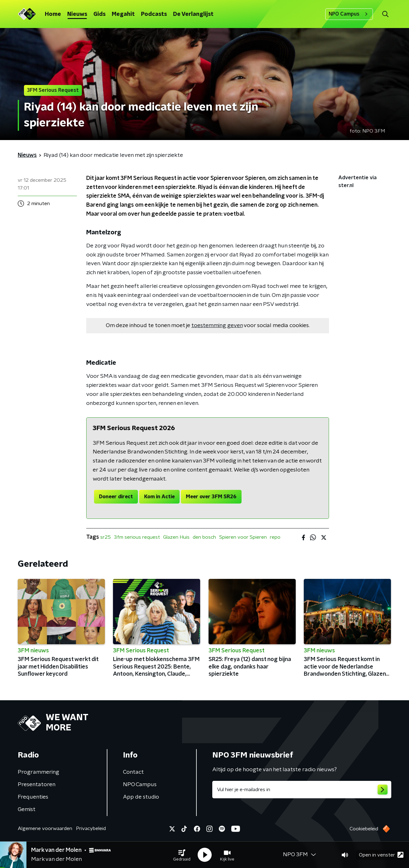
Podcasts (154, 14)
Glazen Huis (176, 537)
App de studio (141, 797)
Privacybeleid (91, 828)
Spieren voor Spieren (243, 537)
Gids (99, 14)
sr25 (106, 537)
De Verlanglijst (193, 14)
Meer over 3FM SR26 (211, 497)
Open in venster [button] (381, 855)
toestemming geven (217, 326)
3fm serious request (137, 537)
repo (275, 537)
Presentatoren (37, 785)
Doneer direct (116, 497)
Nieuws (77, 14)
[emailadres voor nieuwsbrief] (302, 790)
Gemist (27, 809)
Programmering (38, 772)
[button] (182, 855)
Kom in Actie (159, 497)
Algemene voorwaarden (45, 828)
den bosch (204, 537)
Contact (133, 772)
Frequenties (33, 797)
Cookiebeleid (364, 829)
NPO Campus (349, 14)
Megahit (123, 14)
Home (53, 14)
